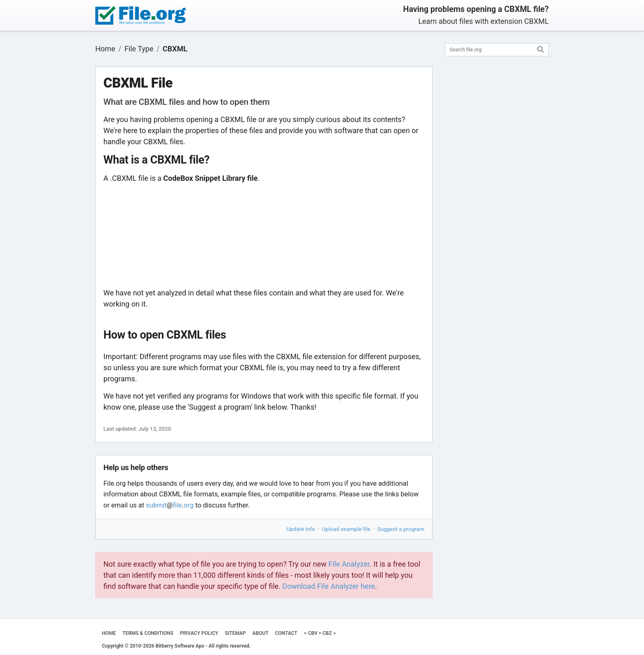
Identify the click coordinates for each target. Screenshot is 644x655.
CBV (313, 633)
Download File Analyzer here (329, 586)
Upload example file (346, 529)
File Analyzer (349, 564)
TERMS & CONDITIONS (148, 633)
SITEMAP (235, 633)
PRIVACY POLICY (199, 633)
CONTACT (286, 633)
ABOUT (261, 633)
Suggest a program (401, 529)
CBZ (327, 633)
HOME (109, 633)
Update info (301, 529)
